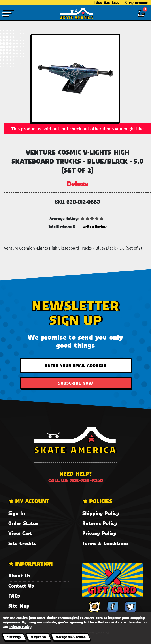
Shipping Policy (101, 513)
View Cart (20, 533)
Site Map (19, 606)
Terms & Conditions (105, 543)
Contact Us (21, 586)
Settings (14, 637)
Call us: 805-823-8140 (76, 480)
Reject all (38, 637)
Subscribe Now (76, 383)
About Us (19, 576)
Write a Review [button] (95, 226)
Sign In (17, 513)
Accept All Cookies (71, 637)
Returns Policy (100, 523)
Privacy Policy (99, 533)
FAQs (14, 596)
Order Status (23, 523)
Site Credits (22, 543)
